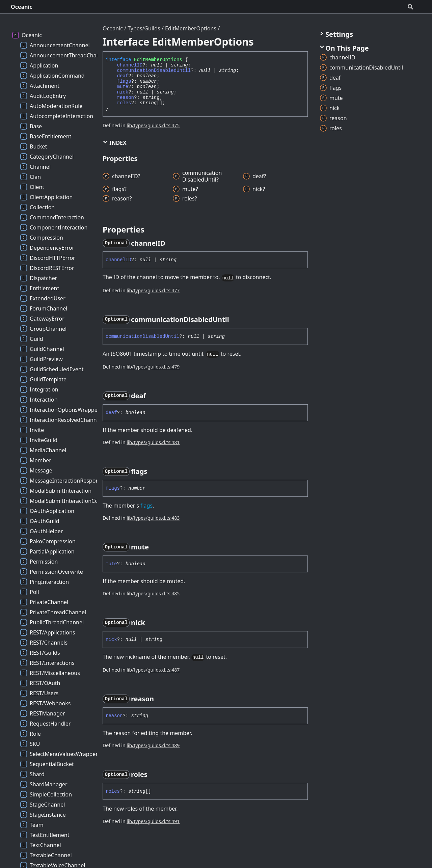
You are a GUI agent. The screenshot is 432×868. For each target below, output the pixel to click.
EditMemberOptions (191, 28)
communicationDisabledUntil (154, 71)
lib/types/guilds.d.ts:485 (153, 593)
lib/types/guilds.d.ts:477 (153, 290)
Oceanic (22, 7)
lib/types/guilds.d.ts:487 (153, 670)
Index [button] (115, 143)
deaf (123, 76)
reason (126, 98)
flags (124, 81)
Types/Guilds (144, 28)
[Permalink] (171, 243)
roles (124, 103)
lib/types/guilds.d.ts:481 (153, 442)
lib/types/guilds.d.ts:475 (153, 125)
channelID (130, 65)
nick (123, 92)
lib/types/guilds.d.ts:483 (153, 518)
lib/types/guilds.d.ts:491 (153, 821)
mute (123, 87)
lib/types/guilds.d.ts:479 (153, 367)
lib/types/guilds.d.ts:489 (153, 745)
